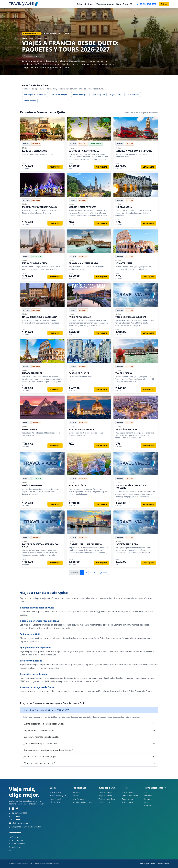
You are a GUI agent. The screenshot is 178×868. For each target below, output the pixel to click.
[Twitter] (17, 809)
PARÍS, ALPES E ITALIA (80, 317)
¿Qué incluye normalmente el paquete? (41, 737)
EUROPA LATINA (124, 207)
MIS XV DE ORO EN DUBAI (35, 263)
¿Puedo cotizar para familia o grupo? (40, 757)
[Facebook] (10, 809)
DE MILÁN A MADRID (126, 429)
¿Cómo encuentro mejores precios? (39, 763)
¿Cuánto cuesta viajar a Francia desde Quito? (43, 724)
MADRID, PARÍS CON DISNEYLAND (39, 207)
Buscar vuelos (56, 792)
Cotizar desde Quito (59, 94)
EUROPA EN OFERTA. (32, 373)
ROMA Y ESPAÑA (124, 263)
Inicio (80, 4)
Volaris (76, 796)
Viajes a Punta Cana (107, 799)
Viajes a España (98, 94)
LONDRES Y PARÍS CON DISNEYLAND (134, 151)
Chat (68, 33)
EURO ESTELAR (30, 429)
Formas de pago (16, 840)
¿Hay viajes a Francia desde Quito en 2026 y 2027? (46, 710)
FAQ (11, 850)
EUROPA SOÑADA (78, 485)
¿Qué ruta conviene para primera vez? (40, 743)
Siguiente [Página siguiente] (103, 572)
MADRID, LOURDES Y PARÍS (82, 207)
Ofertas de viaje (56, 802)
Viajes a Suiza (30, 101)
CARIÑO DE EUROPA (79, 373)
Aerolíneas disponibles (82, 802)
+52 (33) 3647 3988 (146, 4)
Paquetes (148, 799)
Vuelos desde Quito (58, 796)
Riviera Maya (127, 802)
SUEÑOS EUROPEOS (32, 485)
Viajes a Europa (80, 94)
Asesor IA (127, 4)
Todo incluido (127, 799)
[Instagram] (13, 809)
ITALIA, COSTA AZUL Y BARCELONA (40, 317)
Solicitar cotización (53, 33)
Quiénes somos (16, 837)
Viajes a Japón (104, 802)
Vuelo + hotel (55, 799)
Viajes (32, 38)
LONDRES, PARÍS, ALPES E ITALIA (85, 544)
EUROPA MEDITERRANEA (81, 429)
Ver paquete (55, 167)
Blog (119, 4)
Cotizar (164, 4)
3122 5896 (16, 816)
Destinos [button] (89, 4)
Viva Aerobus (78, 799)
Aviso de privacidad (17, 844)
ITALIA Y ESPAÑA (124, 373)
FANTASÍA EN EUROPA (127, 544)
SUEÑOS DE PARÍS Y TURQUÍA (84, 151)
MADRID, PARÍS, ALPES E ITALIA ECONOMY (131, 487)
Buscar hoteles (128, 792)
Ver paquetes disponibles (35, 94)
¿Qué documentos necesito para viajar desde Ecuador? (48, 750)
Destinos (148, 796)
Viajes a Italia (116, 94)
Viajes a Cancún (105, 796)
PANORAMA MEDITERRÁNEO (83, 263)
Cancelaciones (15, 847)
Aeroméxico (78, 792)
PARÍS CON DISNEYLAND (35, 151)
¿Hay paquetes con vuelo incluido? (39, 730)
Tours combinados (105, 4)
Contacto (148, 805)
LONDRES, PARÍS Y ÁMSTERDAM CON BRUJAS (41, 545)
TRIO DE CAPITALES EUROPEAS (131, 317)
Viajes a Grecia (133, 94)
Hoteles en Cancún (130, 796)
